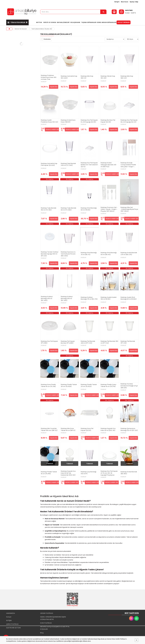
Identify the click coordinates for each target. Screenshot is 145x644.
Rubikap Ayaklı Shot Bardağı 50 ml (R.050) (129, 298)
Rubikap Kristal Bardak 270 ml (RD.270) (129, 254)
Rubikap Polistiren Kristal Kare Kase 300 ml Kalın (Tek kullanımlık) (49, 77)
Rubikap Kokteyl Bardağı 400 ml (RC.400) (47, 299)
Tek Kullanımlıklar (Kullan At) (42, 29)
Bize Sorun (125, 2)
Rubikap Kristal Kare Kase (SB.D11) (68, 121)
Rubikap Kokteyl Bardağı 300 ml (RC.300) (67, 299)
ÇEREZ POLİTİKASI (12, 624)
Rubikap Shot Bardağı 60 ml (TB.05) (89, 209)
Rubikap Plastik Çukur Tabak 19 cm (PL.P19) (109, 386)
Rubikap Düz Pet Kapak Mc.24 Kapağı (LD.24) (129, 121)
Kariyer (9, 617)
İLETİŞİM (9, 620)
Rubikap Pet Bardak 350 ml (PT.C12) (109, 342)
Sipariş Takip (134, 2)
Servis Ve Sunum (21, 29)
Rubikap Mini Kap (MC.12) (87, 77)
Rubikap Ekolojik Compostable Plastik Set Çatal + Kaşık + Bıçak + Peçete (128, 165)
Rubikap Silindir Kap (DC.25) (108, 77)
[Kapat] (137, 640)
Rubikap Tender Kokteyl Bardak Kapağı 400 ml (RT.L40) (50, 254)
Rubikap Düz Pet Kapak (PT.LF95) (49, 342)
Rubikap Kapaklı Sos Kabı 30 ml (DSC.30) (108, 430)
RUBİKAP (44, 82)
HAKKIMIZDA (11, 613)
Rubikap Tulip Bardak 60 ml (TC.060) (69, 209)
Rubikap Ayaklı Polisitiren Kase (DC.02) (49, 121)
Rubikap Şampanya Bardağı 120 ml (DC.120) (129, 430)
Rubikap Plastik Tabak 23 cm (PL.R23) (89, 386)
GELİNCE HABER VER (52, 129)
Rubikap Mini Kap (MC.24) (127, 77)
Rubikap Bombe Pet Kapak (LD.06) (108, 121)
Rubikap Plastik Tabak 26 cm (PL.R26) (69, 386)
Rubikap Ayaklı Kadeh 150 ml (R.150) (109, 298)
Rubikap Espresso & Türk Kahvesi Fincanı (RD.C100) (68, 254)
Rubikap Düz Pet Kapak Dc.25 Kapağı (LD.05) (89, 121)
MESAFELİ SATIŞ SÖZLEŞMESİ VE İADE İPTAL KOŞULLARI (55, 628)
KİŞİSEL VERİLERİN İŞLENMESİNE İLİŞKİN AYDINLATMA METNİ (53, 618)
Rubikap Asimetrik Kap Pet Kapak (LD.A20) (49, 165)
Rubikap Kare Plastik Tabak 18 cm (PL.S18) (48, 386)
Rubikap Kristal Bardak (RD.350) (129, 473)
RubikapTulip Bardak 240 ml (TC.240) (68, 165)
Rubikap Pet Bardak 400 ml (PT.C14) (88, 342)
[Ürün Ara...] (103, 12)
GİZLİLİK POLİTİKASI (47, 613)
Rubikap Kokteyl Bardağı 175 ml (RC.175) (89, 298)
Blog (42, 633)
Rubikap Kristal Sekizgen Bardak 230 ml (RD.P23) (108, 165)
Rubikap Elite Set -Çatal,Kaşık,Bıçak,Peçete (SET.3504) (129, 209)
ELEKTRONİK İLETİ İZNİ (13, 628)
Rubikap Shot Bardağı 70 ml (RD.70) (89, 254)
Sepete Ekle (54, 87)
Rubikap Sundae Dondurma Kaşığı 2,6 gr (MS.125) (129, 386)
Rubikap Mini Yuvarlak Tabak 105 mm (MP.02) (49, 430)
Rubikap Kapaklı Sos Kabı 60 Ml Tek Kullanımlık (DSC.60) (68, 473)
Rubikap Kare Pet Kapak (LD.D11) (87, 430)
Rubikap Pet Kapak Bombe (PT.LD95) (68, 342)
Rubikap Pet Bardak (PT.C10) (128, 342)
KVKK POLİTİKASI (46, 623)
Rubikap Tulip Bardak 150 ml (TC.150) (49, 209)
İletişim (117, 2)
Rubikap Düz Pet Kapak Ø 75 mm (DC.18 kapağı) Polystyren (109, 473)
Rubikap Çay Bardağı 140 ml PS (89, 473)
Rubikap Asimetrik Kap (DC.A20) (69, 77)
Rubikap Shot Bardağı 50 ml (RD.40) (109, 254)
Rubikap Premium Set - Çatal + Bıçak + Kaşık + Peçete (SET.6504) (109, 209)
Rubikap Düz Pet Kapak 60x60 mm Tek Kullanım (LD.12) (89, 165)
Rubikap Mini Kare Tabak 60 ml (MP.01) (68, 430)
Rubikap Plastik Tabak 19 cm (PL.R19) (49, 473)
